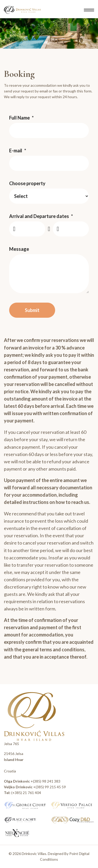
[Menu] (89, 10)
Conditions (49, 859)
